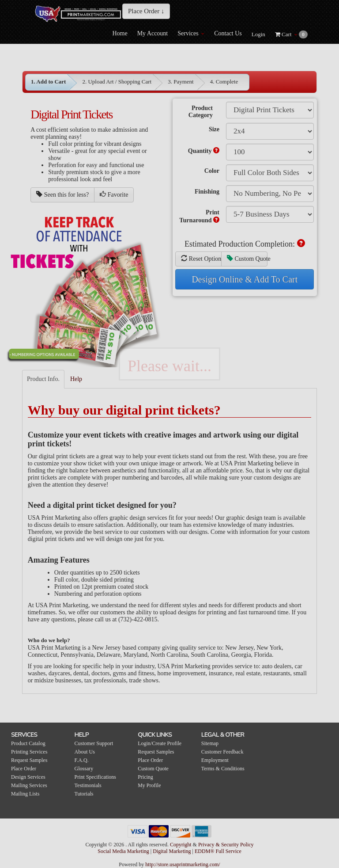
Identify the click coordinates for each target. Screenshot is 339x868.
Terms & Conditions (223, 769)
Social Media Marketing (124, 851)
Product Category (201, 112)
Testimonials (88, 785)
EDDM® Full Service (218, 851)
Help (76, 379)
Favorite (114, 194)
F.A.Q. (82, 760)
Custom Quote (247, 259)
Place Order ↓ (146, 11)
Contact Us (228, 33)
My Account (153, 33)
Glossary (84, 769)
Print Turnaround (199, 216)
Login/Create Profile (160, 743)
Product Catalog (28, 743)
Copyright (181, 845)
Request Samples (29, 760)
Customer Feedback (222, 752)
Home (120, 33)
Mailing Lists (25, 794)
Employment (215, 760)
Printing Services (29, 752)
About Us (85, 752)
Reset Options (201, 259)
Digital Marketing (172, 851)
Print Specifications (95, 777)
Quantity (204, 151)
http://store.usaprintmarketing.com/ (183, 864)
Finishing (207, 192)
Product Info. (43, 379)
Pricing (145, 777)
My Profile (149, 785)
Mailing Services (29, 785)
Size (214, 129)
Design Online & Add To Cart (245, 279)
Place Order (24, 769)
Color (212, 171)
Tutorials (84, 794)
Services (191, 33)
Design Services (28, 777)
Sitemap (210, 743)
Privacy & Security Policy (226, 845)
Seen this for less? (62, 194)
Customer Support (94, 743)
